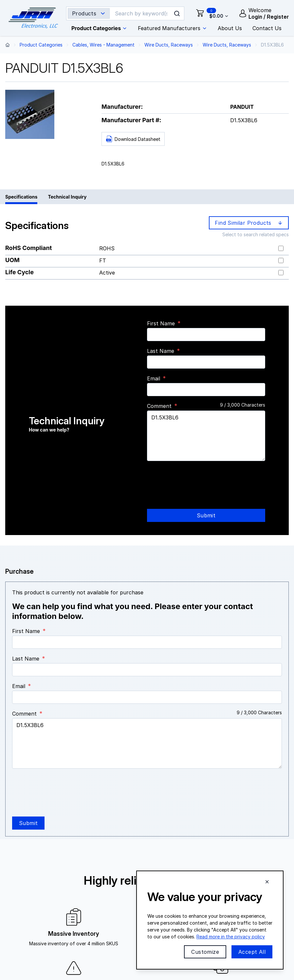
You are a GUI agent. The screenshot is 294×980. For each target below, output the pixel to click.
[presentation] (197, 479)
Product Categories (41, 45)
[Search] (142, 13)
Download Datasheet (133, 139)
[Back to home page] (8, 45)
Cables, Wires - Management (103, 45)
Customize (205, 952)
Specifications (21, 197)
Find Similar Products (249, 223)
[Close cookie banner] (267, 882)
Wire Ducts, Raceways (169, 45)
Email (154, 378)
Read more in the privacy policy (231, 937)
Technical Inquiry (67, 197)
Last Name (161, 351)
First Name (161, 323)
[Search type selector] (89, 13)
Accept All (252, 952)
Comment (159, 406)
